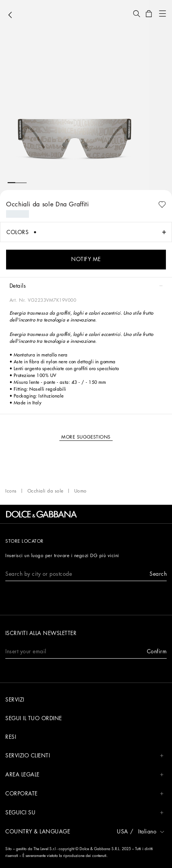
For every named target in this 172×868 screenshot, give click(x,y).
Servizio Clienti (84, 756)
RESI (11, 737)
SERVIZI (15, 700)
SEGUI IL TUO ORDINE (34, 718)
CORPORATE (84, 794)
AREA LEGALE (84, 775)
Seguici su (84, 813)
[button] (137, 14)
